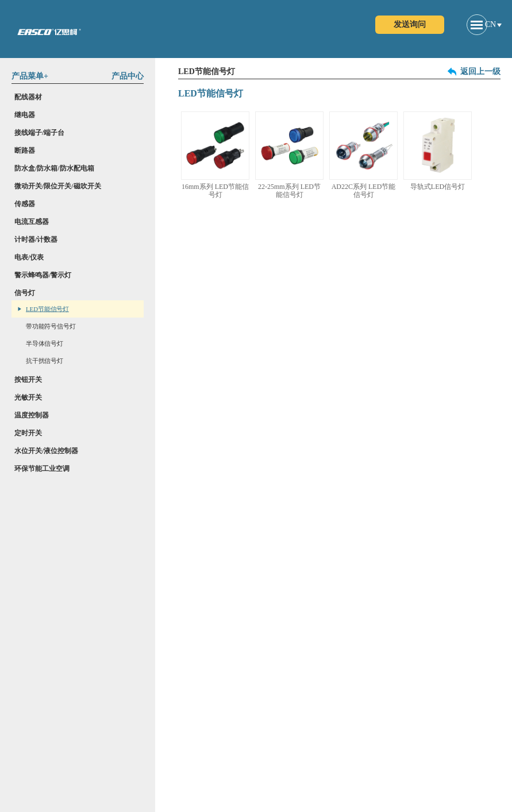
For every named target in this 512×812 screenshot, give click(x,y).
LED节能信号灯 (47, 309)
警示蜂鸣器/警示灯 (43, 275)
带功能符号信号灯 (51, 326)
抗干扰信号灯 (45, 361)
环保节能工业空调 (42, 469)
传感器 (25, 204)
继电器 (25, 115)
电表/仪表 (29, 257)
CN (490, 24)
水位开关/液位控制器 (46, 451)
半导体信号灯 (45, 344)
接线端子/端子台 (39, 133)
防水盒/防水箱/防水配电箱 (54, 168)
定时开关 (28, 433)
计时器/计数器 (36, 239)
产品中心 (128, 76)
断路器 (25, 150)
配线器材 (28, 97)
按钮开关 (28, 380)
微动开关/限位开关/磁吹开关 (58, 186)
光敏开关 (28, 397)
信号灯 (25, 293)
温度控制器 (32, 415)
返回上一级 (480, 72)
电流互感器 (32, 222)
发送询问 (410, 24)
